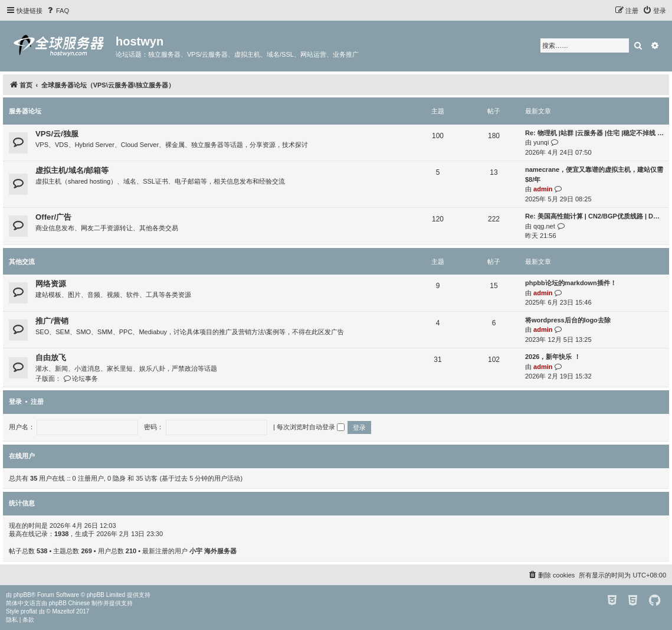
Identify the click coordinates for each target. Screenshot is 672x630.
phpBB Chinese (70, 603)
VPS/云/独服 (57, 134)
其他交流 (22, 262)
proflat (29, 611)
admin (543, 189)
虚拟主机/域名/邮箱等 (72, 170)
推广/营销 (52, 321)
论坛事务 (81, 378)
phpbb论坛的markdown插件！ (571, 283)
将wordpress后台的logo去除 (568, 320)
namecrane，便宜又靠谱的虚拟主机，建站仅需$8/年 (594, 174)
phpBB (22, 595)
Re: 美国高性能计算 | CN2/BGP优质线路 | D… (592, 216)
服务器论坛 (25, 111)
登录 (15, 401)
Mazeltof (64, 611)
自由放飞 (51, 358)
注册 (37, 401)
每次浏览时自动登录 (311, 427)
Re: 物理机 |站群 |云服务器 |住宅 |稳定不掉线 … (594, 133)
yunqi (541, 142)
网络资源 (51, 284)
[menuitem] (57, 11)
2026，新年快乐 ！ (553, 357)
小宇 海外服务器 (213, 551)
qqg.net (544, 226)
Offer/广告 (53, 217)
